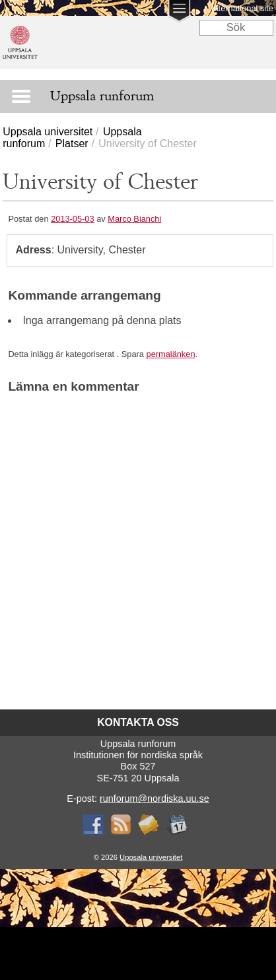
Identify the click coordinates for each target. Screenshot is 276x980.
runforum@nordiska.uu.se (155, 799)
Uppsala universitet (48, 132)
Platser (72, 144)
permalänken (171, 354)
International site (242, 8)
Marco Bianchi (134, 219)
